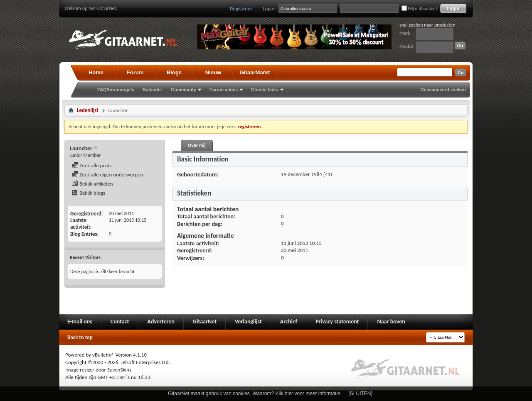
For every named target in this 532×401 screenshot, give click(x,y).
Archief (289, 322)
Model (406, 46)
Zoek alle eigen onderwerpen (107, 175)
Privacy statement (337, 322)
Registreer (241, 9)
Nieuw (213, 72)
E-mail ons (80, 322)
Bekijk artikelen (92, 184)
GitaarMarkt (255, 72)
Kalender (152, 90)
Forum (135, 72)
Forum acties (224, 90)
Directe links (265, 90)
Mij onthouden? (420, 9)
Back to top (80, 337)
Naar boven (391, 322)
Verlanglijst (248, 322)
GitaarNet (205, 322)
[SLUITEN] (361, 394)
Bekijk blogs (88, 193)
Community (183, 90)
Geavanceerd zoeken (443, 90)
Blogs (174, 72)
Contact (120, 322)
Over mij (197, 145)
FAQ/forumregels (116, 90)
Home (96, 72)
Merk (405, 33)
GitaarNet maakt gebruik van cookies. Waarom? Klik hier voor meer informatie (254, 394)
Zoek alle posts (92, 165)
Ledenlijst (88, 110)
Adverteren (161, 322)
